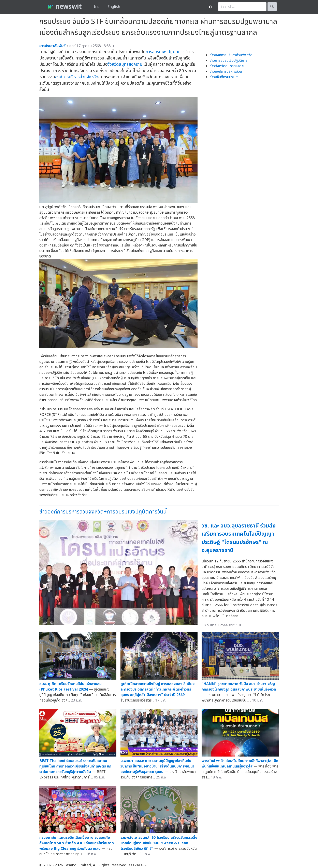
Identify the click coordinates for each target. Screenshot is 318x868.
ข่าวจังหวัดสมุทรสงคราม (228, 66)
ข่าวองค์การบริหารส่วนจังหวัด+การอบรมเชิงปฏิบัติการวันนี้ (103, 512)
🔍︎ (272, 7)
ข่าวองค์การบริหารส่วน (226, 72)
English (114, 7)
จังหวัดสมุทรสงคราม (125, 64)
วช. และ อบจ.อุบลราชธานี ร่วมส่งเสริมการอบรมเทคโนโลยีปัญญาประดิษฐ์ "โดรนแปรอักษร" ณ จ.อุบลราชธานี (239, 538)
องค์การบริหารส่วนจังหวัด (77, 77)
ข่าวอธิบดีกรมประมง (224, 77)
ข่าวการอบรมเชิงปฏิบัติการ (229, 61)
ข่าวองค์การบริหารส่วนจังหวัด (231, 55)
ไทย (97, 7)
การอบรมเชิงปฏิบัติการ (165, 52)
